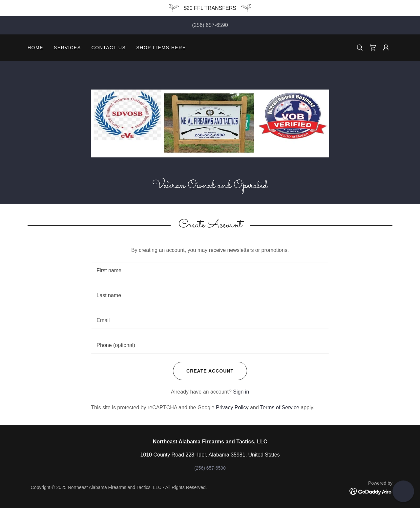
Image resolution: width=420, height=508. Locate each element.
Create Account (203, 371)
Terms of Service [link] (280, 407)
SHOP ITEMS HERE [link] (161, 48)
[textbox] (210, 271)
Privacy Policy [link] (232, 407)
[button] (386, 48)
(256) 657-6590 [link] (210, 25)
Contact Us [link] (109, 48)
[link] (373, 48)
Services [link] (67, 48)
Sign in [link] (241, 392)
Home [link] (35, 48)
